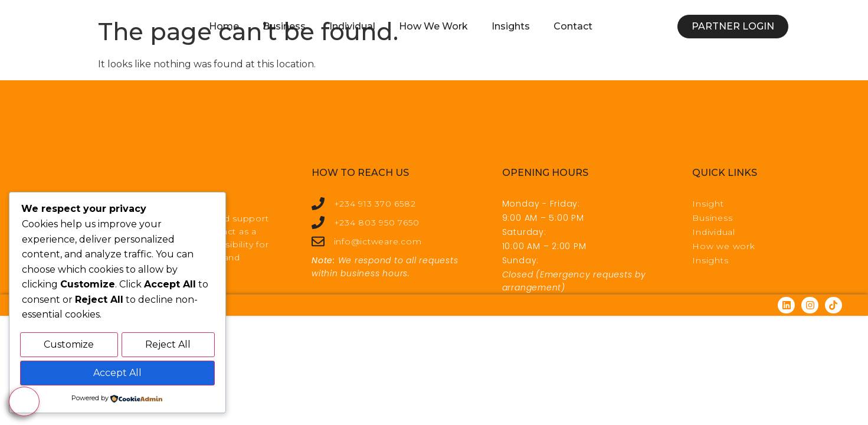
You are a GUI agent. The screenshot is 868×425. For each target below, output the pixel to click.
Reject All (168, 346)
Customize (69, 346)
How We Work (433, 26)
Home (224, 26)
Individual (352, 26)
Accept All (117, 373)
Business (284, 26)
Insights (511, 26)
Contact (573, 26)
